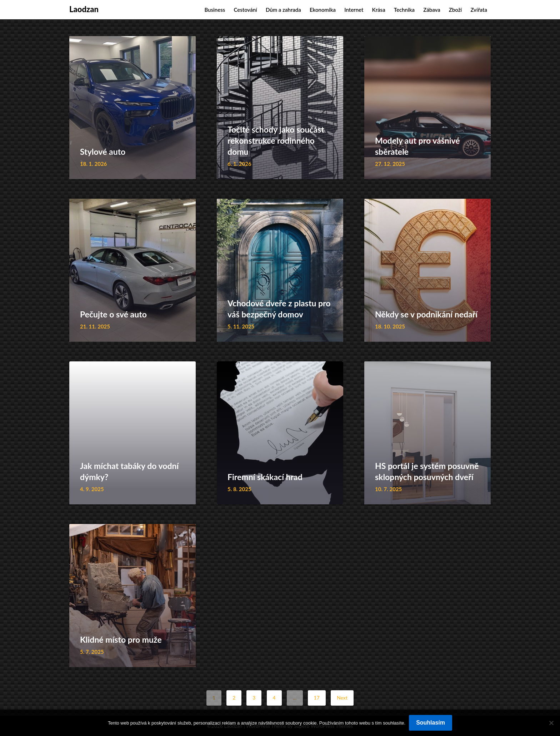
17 (317, 698)
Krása (379, 10)
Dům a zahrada (283, 10)
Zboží (455, 10)
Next (342, 698)
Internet (354, 10)
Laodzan (84, 9)
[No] (551, 723)
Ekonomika (323, 10)
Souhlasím (431, 723)
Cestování (245, 10)
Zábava (432, 10)
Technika (404, 10)
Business (215, 10)
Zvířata (479, 10)
